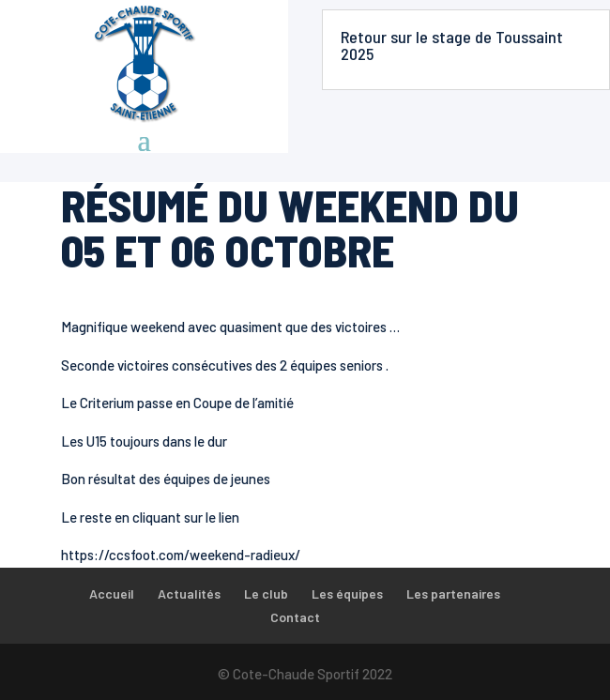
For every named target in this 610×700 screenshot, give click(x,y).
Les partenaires (453, 593)
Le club (266, 593)
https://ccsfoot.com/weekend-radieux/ (181, 555)
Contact (295, 617)
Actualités (189, 593)
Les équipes (347, 593)
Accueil (112, 593)
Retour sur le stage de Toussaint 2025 (452, 45)
